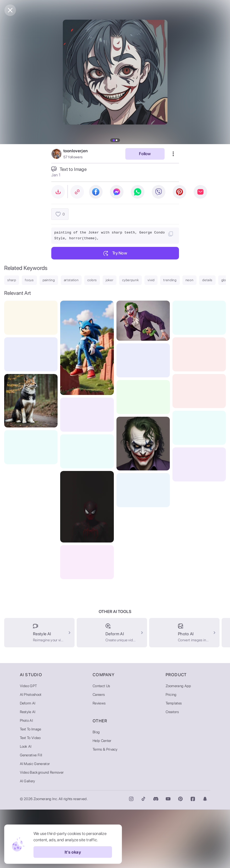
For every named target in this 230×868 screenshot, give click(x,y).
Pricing (171, 753)
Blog (96, 790)
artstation (71, 280)
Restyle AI (28, 770)
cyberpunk (130, 280)
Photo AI (27, 779)
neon (190, 280)
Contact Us (101, 744)
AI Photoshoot (31, 753)
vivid (151, 280)
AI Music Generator (35, 822)
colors (92, 280)
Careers (99, 753)
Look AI (26, 805)
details (207, 280)
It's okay (73, 852)
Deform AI (28, 762)
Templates (174, 762)
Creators (172, 770)
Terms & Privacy (105, 808)
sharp (12, 280)
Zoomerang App (178, 744)
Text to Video (30, 796)
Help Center (102, 799)
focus (29, 280)
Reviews (99, 762)
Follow (145, 154)
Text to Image (31, 788)
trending (170, 280)
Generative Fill (31, 813)
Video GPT (29, 744)
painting (49, 280)
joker (110, 280)
